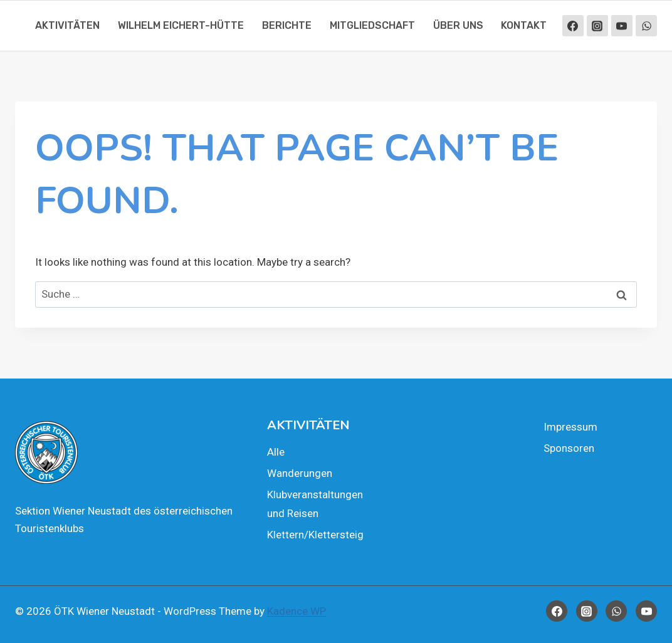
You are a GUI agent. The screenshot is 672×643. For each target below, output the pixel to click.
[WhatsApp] (646, 26)
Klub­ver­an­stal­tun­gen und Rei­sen (315, 504)
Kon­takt (524, 25)
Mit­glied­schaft (372, 25)
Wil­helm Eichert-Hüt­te (181, 25)
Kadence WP (297, 611)
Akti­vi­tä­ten (67, 25)
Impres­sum (570, 427)
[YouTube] (622, 26)
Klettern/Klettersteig (315, 535)
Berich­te (287, 25)
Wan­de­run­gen (300, 473)
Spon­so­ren (569, 448)
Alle (276, 452)
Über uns (458, 25)
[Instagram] (597, 26)
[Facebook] (573, 26)
